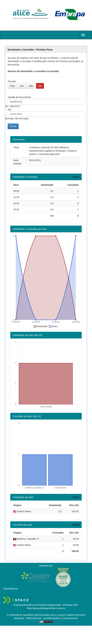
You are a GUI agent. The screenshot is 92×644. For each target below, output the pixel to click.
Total (12, 86)
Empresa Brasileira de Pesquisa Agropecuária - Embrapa (43, 605)
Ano (22, 86)
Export (76, 177)
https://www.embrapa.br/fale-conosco (46, 608)
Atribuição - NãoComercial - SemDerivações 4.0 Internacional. (46, 618)
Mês (31, 86)
